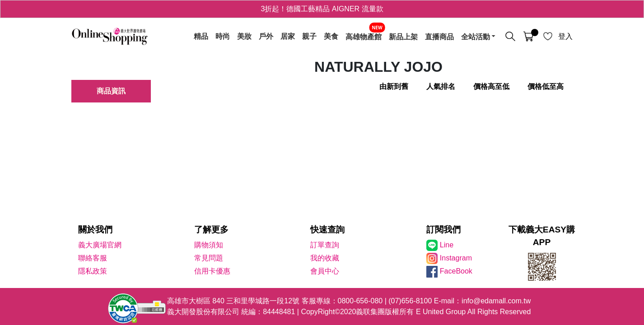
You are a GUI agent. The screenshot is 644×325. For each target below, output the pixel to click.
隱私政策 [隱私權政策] (93, 271)
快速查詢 (327, 230)
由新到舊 (394, 86)
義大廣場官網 (100, 245)
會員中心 (325, 271)
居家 (288, 37)
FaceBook (456, 271)
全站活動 (476, 37)
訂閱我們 (443, 230)
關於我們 (95, 230)
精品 (201, 37)
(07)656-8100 (410, 301)
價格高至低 (491, 86)
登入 (565, 36)
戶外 (266, 37)
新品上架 (403, 37)
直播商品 (439, 37)
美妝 (244, 37)
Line (447, 245)
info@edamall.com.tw (496, 301)
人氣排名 (441, 86)
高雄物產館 (364, 37)
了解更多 (211, 230)
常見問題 (209, 258)
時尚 (223, 37)
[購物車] (528, 37)
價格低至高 (546, 86)
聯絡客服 (93, 258)
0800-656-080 (360, 301)
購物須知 (209, 245)
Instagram (456, 258)
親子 (309, 37)
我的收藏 (325, 258)
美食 (331, 37)
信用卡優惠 (212, 271)
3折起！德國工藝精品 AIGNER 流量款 (322, 9)
